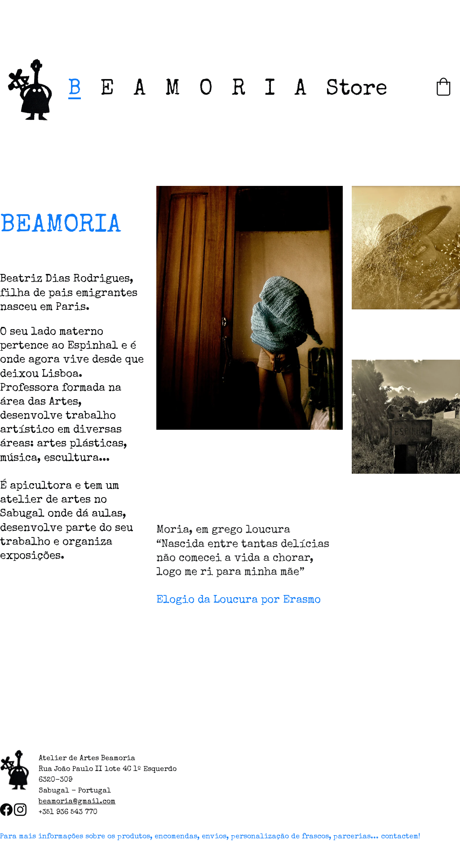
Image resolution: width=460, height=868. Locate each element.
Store (356, 90)
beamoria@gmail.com (77, 802)
